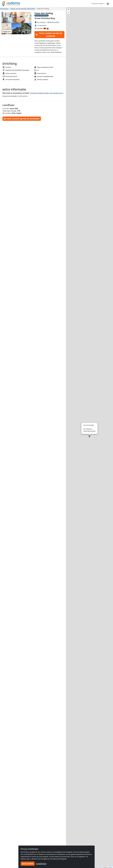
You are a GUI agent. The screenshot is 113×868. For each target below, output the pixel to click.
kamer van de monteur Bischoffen (23, 9)
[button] (89, 436)
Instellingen (41, 864)
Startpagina (4, 9)
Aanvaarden (28, 864)
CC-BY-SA (100, 867)
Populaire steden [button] (98, 4)
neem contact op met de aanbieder (49, 35)
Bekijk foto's (7, 32)
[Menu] (109, 4)
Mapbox (111, 867)
